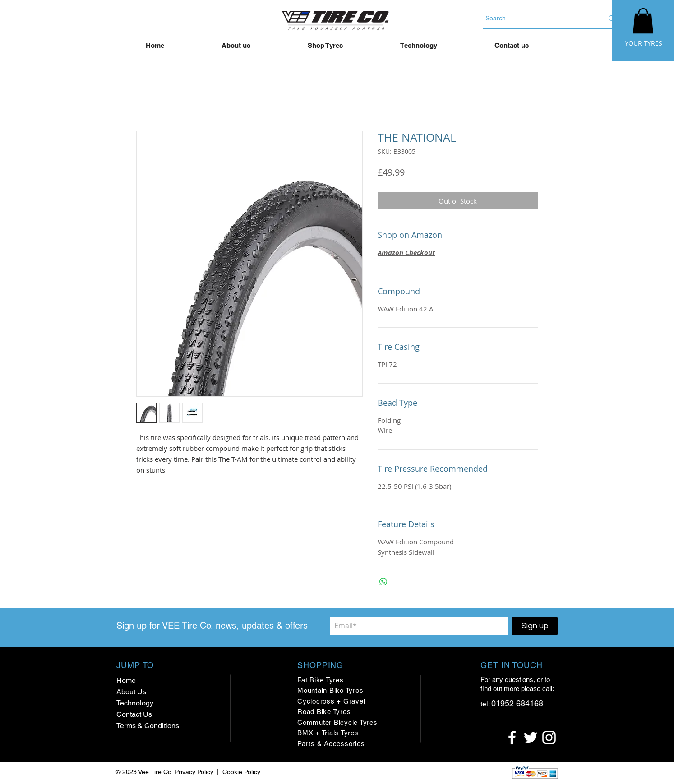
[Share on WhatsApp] (383, 582)
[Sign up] (535, 626)
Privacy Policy (194, 772)
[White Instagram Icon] (549, 738)
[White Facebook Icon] (512, 738)
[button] (643, 21)
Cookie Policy (241, 772)
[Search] (538, 18)
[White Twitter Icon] (531, 738)
